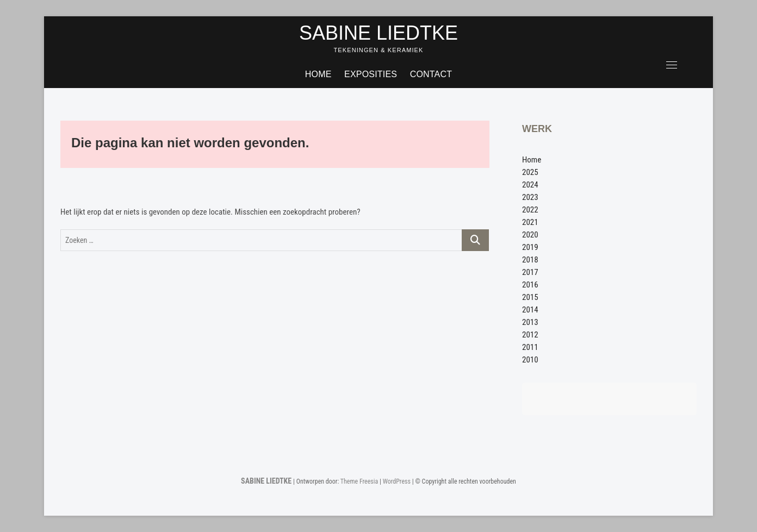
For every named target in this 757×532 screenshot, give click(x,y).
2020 (530, 235)
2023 (530, 197)
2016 (530, 285)
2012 (530, 335)
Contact (431, 74)
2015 (530, 297)
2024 (530, 185)
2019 (530, 247)
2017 (530, 272)
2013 (530, 322)
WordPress (397, 481)
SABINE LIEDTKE (378, 33)
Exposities (371, 74)
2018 (530, 260)
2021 (530, 222)
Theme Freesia (359, 481)
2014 (530, 310)
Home (318, 74)
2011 (530, 347)
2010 (530, 360)
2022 (530, 210)
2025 (530, 172)
